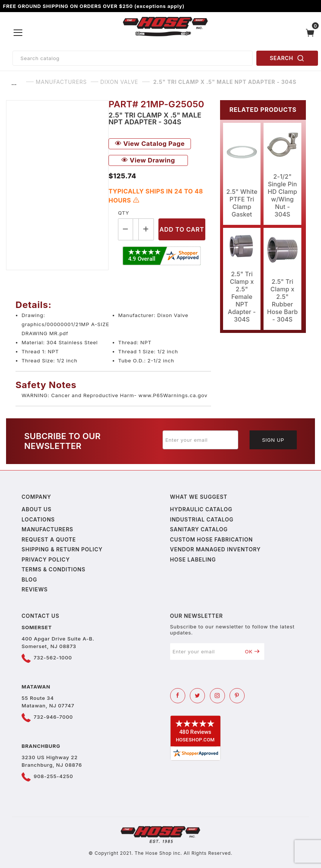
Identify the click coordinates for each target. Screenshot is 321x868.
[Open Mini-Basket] (312, 33)
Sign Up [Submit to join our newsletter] (273, 440)
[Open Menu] (18, 33)
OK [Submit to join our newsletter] (252, 651)
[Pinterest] (237, 696)
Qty (123, 213)
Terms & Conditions (53, 569)
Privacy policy (46, 559)
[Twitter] (197, 696)
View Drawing (148, 160)
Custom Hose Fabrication (212, 539)
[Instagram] (217, 696)
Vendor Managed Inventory (216, 549)
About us (36, 509)
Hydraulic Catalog (201, 509)
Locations (38, 519)
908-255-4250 (53, 776)
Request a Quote (49, 539)
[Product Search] (133, 58)
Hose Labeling (193, 559)
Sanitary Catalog (199, 529)
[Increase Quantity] (146, 229)
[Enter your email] (200, 440)
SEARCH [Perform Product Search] (287, 58)
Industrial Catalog (202, 519)
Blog (29, 579)
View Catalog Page (150, 144)
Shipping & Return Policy (62, 549)
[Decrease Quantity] (126, 229)
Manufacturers (47, 529)
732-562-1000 (53, 658)
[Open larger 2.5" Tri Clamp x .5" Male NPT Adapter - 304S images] (57, 185)
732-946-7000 (53, 717)
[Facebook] (178, 696)
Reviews (35, 589)
